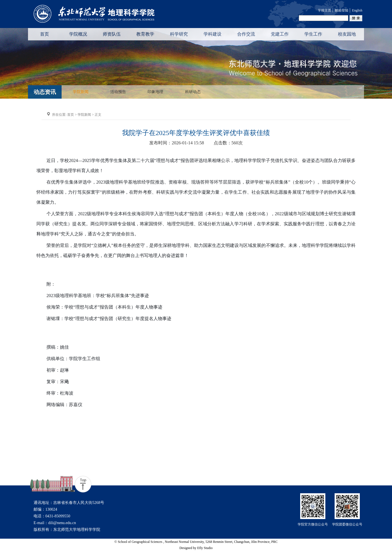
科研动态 (193, 92)
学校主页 (325, 10)
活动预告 (118, 92)
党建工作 (280, 34)
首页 (45, 34)
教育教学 (145, 34)
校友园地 (347, 34)
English (357, 10)
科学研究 (179, 34)
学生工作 (313, 34)
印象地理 (155, 92)
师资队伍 (112, 34)
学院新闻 (81, 92)
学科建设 (213, 34)
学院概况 (78, 34)
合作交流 (246, 34)
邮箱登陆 (342, 10)
